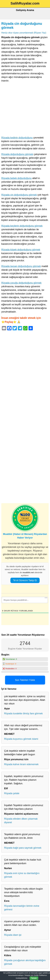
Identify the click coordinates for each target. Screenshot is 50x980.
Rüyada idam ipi (13, 935)
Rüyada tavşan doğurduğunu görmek (21, 266)
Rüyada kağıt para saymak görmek (23, 848)
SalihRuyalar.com (25, 3)
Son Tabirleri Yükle (25, 680)
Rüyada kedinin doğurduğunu (17, 138)
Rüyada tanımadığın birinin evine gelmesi (22, 908)
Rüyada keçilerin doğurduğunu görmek (22, 226)
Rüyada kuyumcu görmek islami (21, 739)
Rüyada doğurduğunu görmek (17, 154)
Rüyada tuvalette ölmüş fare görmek (23, 713)
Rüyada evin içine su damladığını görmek (22, 875)
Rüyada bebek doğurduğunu (16, 178)
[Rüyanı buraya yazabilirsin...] (25, 600)
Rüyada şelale (12, 793)
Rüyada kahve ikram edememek (21, 764)
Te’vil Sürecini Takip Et (25, 580)
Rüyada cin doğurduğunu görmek (19, 195)
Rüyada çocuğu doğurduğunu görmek (21, 283)
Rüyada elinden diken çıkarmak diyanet (21, 821)
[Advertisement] (25, 110)
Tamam (34, 978)
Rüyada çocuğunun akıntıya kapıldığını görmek (25, 962)
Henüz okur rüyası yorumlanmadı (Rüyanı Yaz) (24, 33)
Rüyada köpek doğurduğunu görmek (21, 250)
